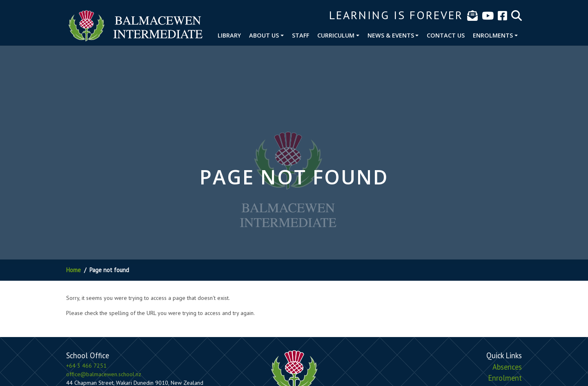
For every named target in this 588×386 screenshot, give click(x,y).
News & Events (391, 35)
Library (229, 35)
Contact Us (446, 35)
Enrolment (505, 378)
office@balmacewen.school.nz (104, 374)
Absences (507, 367)
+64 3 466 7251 (86, 366)
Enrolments (493, 35)
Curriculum (336, 35)
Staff (301, 35)
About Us (264, 35)
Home (73, 270)
